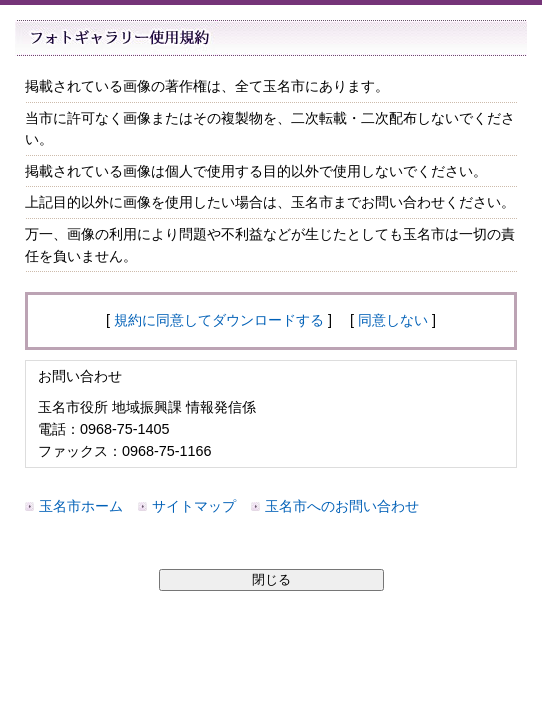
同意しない (393, 320)
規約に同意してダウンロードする (219, 320)
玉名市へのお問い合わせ (342, 506)
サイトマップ (194, 506)
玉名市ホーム (81, 506)
